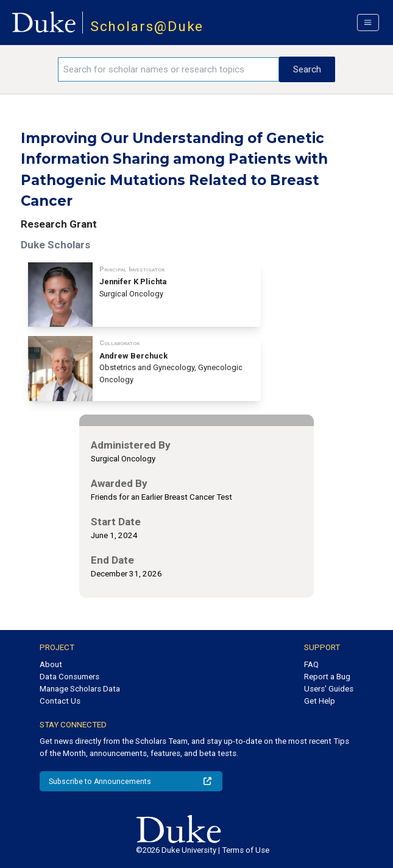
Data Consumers (69, 677)
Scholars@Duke (147, 26)
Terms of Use (246, 850)
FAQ (311, 664)
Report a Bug (327, 677)
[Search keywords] (168, 69)
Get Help (320, 701)
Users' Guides (329, 689)
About (51, 664)
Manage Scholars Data (80, 689)
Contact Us (60, 701)
